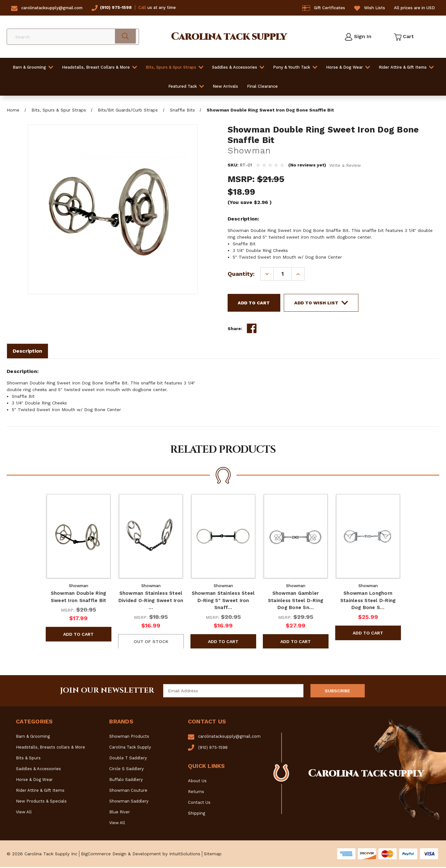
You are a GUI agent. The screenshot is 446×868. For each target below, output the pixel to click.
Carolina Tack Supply (130, 748)
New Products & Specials (41, 802)
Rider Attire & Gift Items (406, 67)
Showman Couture (128, 791)
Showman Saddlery (129, 802)
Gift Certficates (330, 8)
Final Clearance (262, 86)
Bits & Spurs (28, 759)
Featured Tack (186, 86)
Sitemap (213, 855)
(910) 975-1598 (116, 7)
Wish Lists (375, 8)
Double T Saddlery (128, 759)
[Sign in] (358, 37)
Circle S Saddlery (126, 770)
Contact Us (199, 803)
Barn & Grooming (33, 67)
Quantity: (241, 274)
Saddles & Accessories (238, 67)
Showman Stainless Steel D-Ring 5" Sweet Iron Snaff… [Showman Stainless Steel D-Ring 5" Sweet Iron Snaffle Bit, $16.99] (223, 601)
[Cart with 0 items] (404, 37)
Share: (235, 329)
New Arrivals (225, 86)
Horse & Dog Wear (348, 67)
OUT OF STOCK (151, 642)
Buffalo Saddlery (126, 780)
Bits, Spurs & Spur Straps (174, 67)
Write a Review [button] (345, 165)
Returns (196, 793)
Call (142, 7)
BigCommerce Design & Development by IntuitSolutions (141, 855)
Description (27, 352)
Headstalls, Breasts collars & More (50, 748)
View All (24, 813)
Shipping (196, 814)
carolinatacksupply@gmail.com (52, 8)
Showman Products (129, 737)
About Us (197, 782)
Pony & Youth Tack (295, 67)
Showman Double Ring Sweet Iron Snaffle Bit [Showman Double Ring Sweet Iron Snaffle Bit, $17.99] (78, 598)
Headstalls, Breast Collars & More (99, 67)
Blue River (120, 813)
